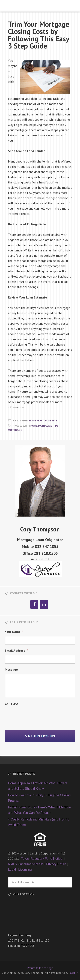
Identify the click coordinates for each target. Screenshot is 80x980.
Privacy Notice (56, 864)
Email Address (16, 651)
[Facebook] (34, 604)
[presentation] (35, 716)
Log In (74, 973)
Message (11, 669)
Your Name (14, 632)
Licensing (25, 869)
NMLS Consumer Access (26, 864)
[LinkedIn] (44, 604)
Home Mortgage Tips (43, 421)
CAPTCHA (11, 704)
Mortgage (15, 430)
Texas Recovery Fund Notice (42, 859)
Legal (12, 869)
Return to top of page (40, 968)
